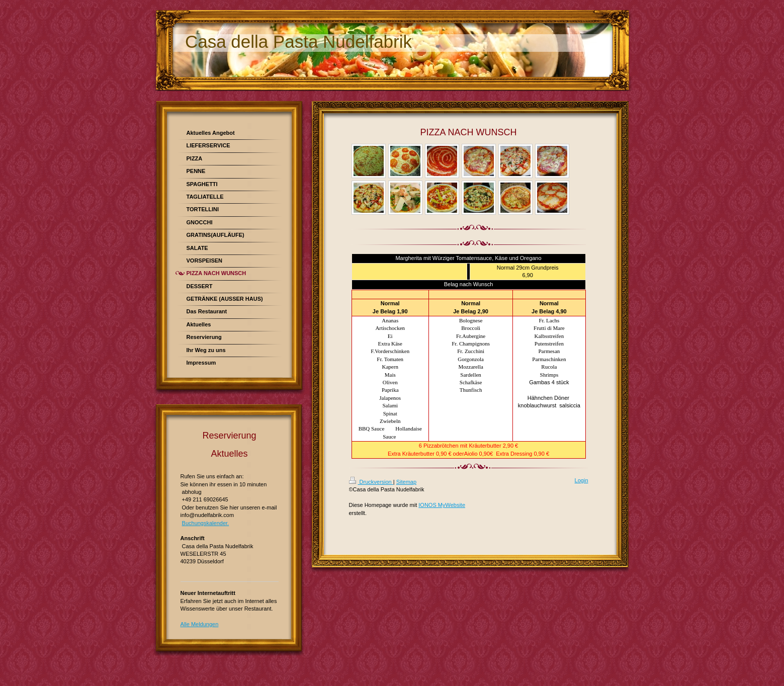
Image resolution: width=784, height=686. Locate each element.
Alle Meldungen (200, 624)
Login (582, 480)
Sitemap (406, 482)
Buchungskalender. (206, 523)
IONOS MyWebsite (442, 505)
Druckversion (371, 482)
